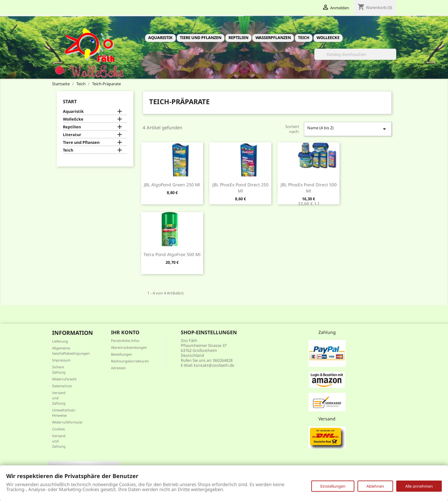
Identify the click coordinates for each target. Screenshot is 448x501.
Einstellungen (333, 486)
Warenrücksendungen (129, 347)
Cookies (58, 429)
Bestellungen (122, 354)
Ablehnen (375, 486)
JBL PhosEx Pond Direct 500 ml (309, 188)
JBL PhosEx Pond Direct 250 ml (240, 188)
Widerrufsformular (67, 422)
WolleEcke (328, 38)
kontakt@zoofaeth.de (214, 365)
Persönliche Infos (125, 341)
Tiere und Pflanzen (201, 38)
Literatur (72, 135)
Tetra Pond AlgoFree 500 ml (172, 254)
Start (70, 101)
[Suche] (355, 54)
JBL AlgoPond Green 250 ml (172, 185)
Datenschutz (62, 386)
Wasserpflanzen (273, 38)
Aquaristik (160, 38)
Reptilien (238, 38)
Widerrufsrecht (64, 379)
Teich (304, 38)
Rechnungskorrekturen (130, 361)
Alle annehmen (419, 486)
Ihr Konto (125, 332)
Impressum (61, 360)
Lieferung (60, 341)
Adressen (118, 368)
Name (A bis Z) (348, 129)
